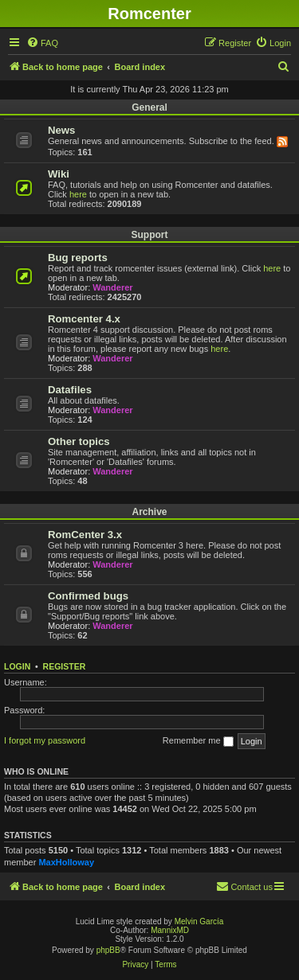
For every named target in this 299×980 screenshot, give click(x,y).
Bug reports (78, 258)
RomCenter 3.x (85, 535)
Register (65, 666)
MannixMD (170, 930)
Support (150, 235)
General (149, 107)
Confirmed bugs (88, 596)
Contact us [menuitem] (244, 886)
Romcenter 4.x (84, 319)
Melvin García (199, 921)
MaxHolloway (66, 862)
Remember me (198, 741)
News (61, 130)
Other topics (79, 441)
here (78, 194)
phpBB (108, 950)
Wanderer (112, 287)
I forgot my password (45, 740)
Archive (149, 512)
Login (17, 666)
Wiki (59, 174)
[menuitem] (42, 43)
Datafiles (70, 390)
